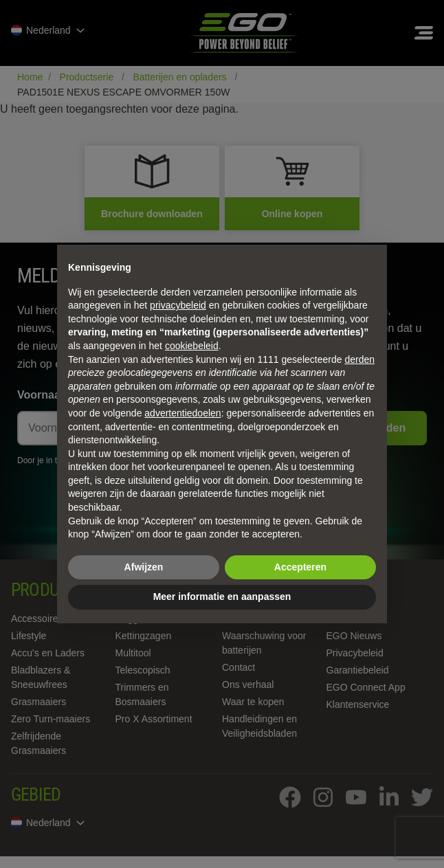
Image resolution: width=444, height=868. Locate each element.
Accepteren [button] (300, 567)
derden (359, 359)
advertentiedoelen (182, 413)
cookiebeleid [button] (192, 346)
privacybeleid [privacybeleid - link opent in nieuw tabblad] (178, 305)
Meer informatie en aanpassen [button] (222, 597)
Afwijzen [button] (144, 567)
